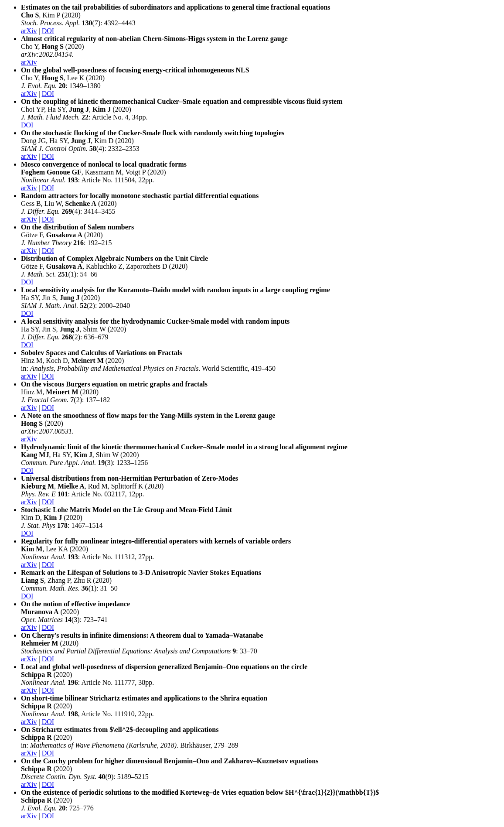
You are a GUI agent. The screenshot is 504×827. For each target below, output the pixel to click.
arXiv (29, 31)
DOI (48, 31)
